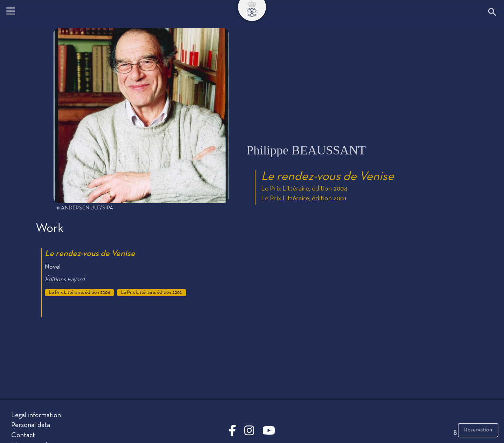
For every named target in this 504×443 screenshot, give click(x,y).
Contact (23, 435)
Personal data (31, 425)
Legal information (36, 415)
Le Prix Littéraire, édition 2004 (304, 189)
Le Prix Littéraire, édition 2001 (304, 199)
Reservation (478, 430)
